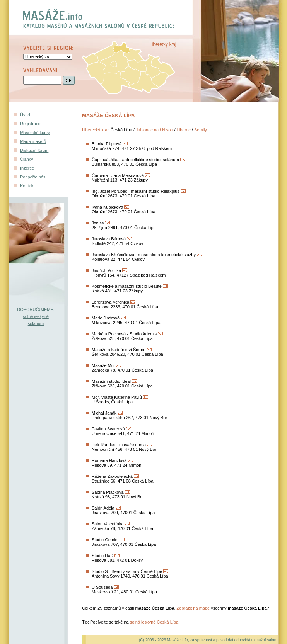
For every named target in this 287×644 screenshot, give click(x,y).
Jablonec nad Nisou (155, 130)
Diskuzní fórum (34, 150)
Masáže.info (178, 640)
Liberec (184, 130)
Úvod (25, 115)
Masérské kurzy (35, 133)
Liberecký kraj (95, 130)
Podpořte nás (33, 177)
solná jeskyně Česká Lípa (154, 622)
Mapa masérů (33, 141)
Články (27, 159)
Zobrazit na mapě (193, 608)
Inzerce (27, 168)
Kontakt (27, 186)
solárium (36, 323)
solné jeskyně (36, 316)
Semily (201, 130)
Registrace (30, 124)
